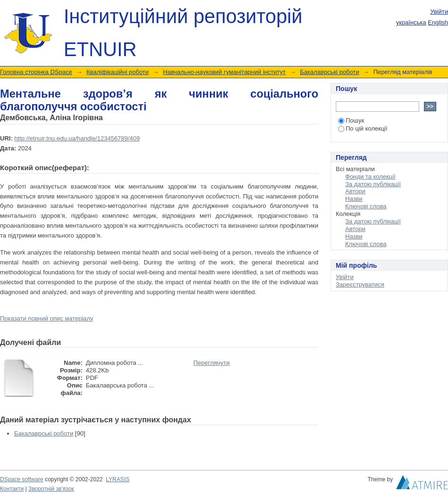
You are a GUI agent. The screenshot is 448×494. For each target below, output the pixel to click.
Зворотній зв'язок (51, 489)
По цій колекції (363, 128)
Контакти (12, 489)
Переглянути (212, 363)
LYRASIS (117, 479)
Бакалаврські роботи (329, 72)
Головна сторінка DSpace (36, 72)
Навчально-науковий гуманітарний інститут (224, 72)
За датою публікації (373, 184)
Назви (354, 199)
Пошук (351, 120)
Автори (355, 191)
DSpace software (22, 479)
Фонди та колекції (370, 177)
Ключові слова (366, 206)
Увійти (439, 12)
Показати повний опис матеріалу (47, 318)
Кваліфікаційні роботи (117, 72)
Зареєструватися (360, 284)
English (438, 22)
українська (411, 22)
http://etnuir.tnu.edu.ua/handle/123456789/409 (77, 138)
